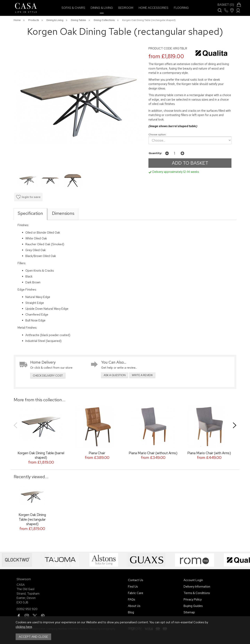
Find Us (133, 587)
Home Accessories (154, 8)
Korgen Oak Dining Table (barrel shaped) (41, 455)
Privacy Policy (193, 599)
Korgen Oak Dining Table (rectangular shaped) (32, 519)
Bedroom (126, 8)
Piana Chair (97, 453)
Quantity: (155, 153)
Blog (131, 612)
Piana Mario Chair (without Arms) (153, 453)
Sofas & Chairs (73, 8)
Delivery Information (197, 587)
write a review (142, 375)
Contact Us (135, 580)
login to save (28, 197)
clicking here (24, 627)
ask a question (115, 375)
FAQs (131, 599)
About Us (134, 606)
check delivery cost (48, 376)
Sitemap (189, 612)
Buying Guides (193, 606)
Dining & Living (102, 8)
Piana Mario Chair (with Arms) (209, 453)
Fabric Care (136, 593)
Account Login (193, 580)
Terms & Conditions (197, 593)
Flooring (181, 8)
